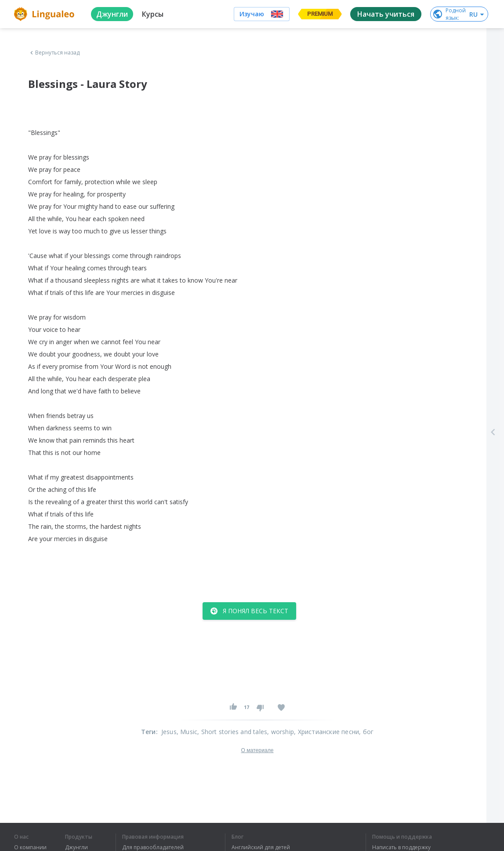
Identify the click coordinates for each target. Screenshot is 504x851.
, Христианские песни (326, 732)
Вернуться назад (54, 53)
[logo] (45, 14)
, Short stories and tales (232, 732)
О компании (30, 847)
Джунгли (76, 847)
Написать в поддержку (401, 847)
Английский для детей (261, 847)
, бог (366, 732)
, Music (187, 732)
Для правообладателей (153, 847)
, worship (281, 732)
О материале (257, 750)
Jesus (169, 732)
